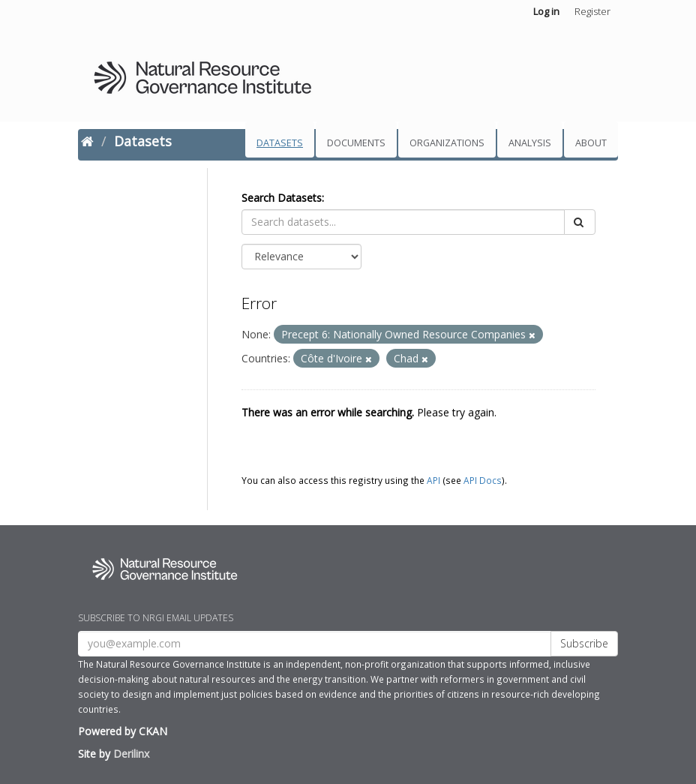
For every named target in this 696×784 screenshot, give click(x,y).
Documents (356, 143)
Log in (546, 11)
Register (592, 11)
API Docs (483, 480)
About (591, 143)
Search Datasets (282, 198)
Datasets (280, 143)
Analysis (530, 143)
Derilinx (131, 754)
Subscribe (584, 643)
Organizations (447, 143)
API (433, 480)
